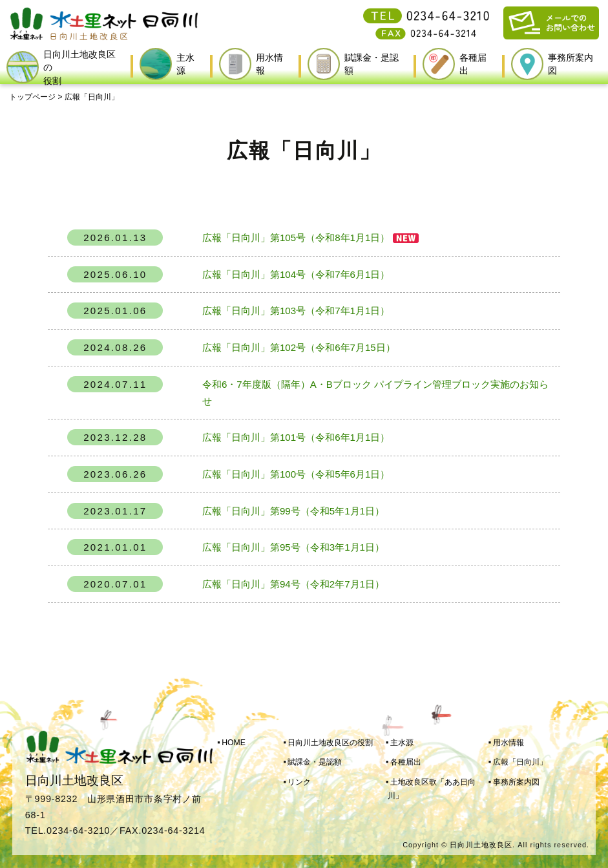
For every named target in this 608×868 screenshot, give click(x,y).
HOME (234, 743)
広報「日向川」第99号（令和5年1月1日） (293, 511)
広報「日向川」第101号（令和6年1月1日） (296, 437)
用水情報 (508, 743)
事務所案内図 (516, 782)
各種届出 (406, 762)
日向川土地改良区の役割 (330, 743)
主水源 (402, 743)
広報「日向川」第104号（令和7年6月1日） (296, 274)
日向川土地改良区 (481, 845)
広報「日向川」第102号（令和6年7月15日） (299, 347)
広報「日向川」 (520, 762)
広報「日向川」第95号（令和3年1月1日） (293, 547)
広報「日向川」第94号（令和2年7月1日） (293, 584)
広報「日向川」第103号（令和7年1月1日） (296, 311)
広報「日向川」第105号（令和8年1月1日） (296, 238)
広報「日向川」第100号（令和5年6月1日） (296, 474)
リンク (299, 782)
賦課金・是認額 (315, 762)
